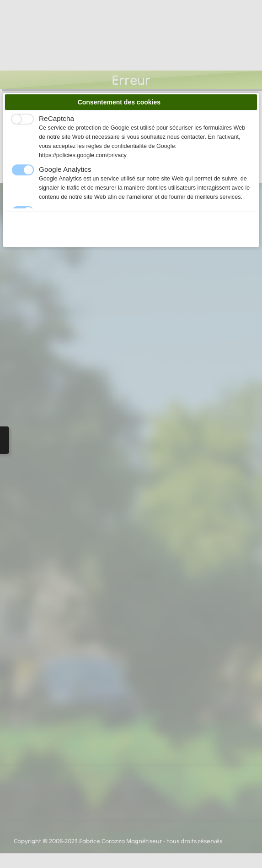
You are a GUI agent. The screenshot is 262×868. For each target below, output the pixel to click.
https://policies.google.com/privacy (83, 155)
